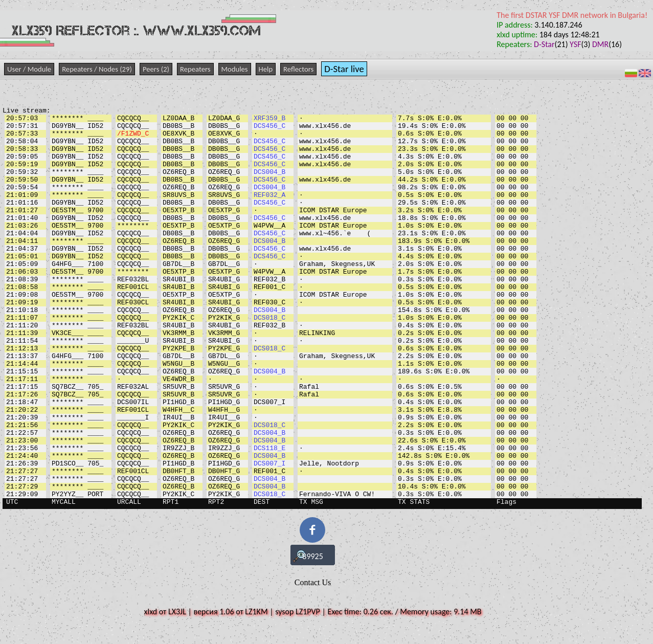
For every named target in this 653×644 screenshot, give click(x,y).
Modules (235, 69)
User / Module (29, 69)
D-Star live (344, 69)
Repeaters (195, 69)
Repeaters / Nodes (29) (97, 69)
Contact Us (313, 582)
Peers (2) (156, 69)
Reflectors (298, 69)
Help (266, 69)
